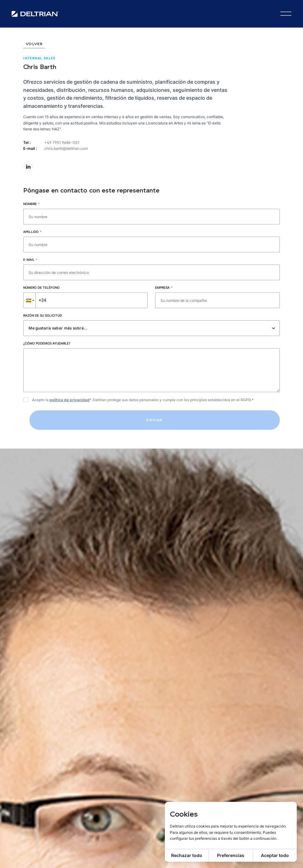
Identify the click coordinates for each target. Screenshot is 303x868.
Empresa (164, 287)
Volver (34, 44)
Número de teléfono (41, 287)
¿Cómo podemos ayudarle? (47, 343)
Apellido (32, 232)
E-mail (30, 260)
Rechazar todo (187, 855)
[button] (30, 300)
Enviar (154, 420)
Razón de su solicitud (43, 315)
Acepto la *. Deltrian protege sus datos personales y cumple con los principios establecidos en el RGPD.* (143, 400)
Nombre (31, 204)
